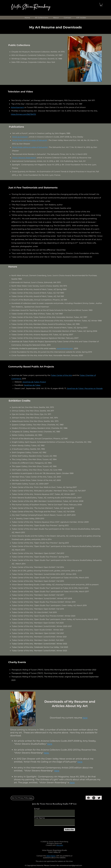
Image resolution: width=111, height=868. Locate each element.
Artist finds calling (21, 140)
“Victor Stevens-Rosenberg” (24, 158)
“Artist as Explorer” (20, 137)
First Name (39, 818)
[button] (101, 5)
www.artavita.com (65, 348)
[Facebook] (88, 798)
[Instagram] (94, 798)
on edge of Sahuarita (38, 140)
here (80, 762)
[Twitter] (99, 798)
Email (37, 809)
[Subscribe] (69, 830)
